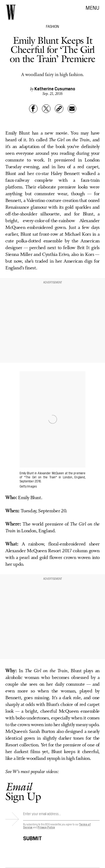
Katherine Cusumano (55, 88)
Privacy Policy (46, 827)
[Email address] (61, 815)
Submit (32, 837)
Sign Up (23, 791)
